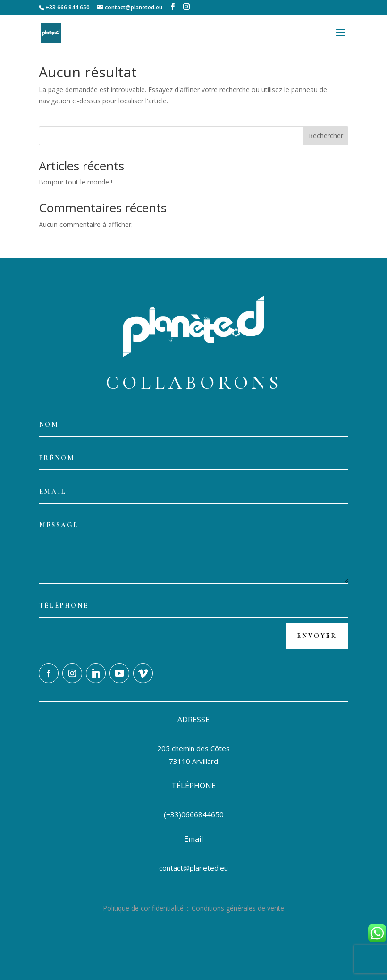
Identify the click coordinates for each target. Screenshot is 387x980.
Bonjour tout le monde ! (76, 182)
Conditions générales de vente (238, 908)
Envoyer (317, 636)
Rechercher (326, 136)
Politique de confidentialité (143, 908)
